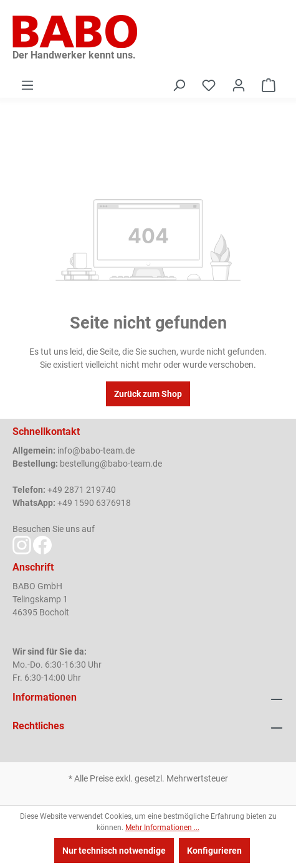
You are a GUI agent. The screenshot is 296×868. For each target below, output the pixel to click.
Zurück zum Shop (148, 394)
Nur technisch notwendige (114, 851)
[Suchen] (179, 85)
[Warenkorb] (269, 85)
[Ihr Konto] (239, 85)
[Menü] (27, 85)
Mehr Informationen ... (162, 828)
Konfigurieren (214, 851)
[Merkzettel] (209, 85)
